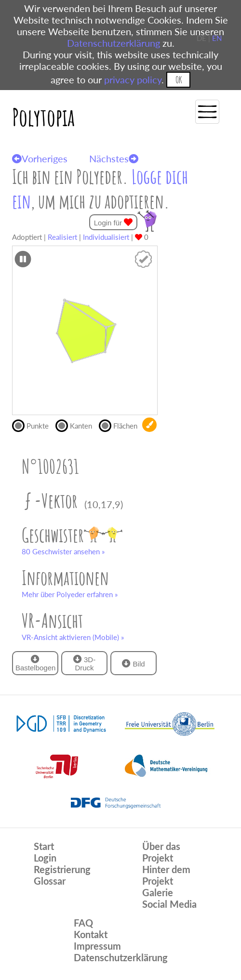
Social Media (169, 904)
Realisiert (62, 237)
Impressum (97, 946)
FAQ (83, 923)
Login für (114, 222)
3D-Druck (84, 663)
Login (45, 858)
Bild (133, 663)
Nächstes (114, 158)
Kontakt (91, 934)
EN (217, 38)
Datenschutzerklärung (114, 43)
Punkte (34, 425)
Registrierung (62, 869)
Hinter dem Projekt (166, 875)
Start (44, 846)
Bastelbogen (35, 663)
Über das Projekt (161, 852)
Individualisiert (106, 237)
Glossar (50, 881)
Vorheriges (40, 158)
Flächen (120, 425)
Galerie (158, 892)
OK (179, 80)
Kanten (77, 425)
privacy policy (133, 79)
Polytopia (43, 117)
